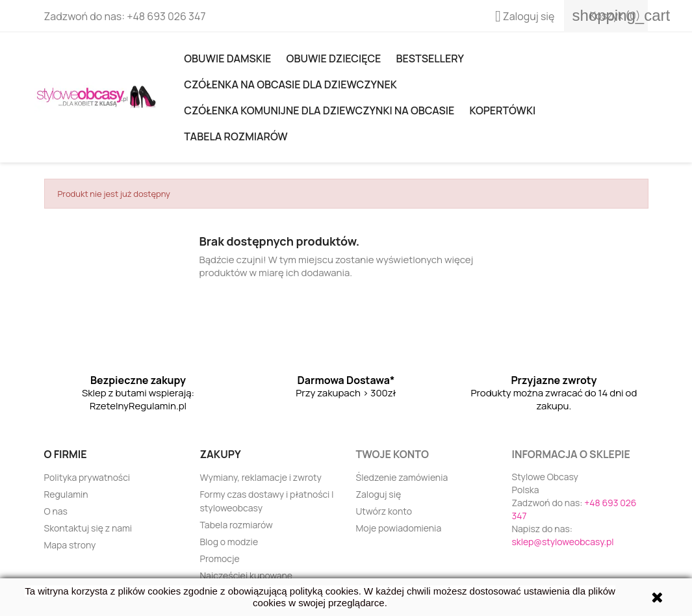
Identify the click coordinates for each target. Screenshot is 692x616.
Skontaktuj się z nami (88, 528)
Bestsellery (430, 58)
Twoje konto (392, 454)
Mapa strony (70, 545)
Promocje (220, 558)
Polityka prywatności (87, 477)
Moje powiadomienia (399, 528)
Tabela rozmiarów (236, 136)
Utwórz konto (384, 511)
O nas (56, 511)
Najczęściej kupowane (247, 575)
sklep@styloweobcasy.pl (563, 542)
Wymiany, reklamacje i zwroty (261, 477)
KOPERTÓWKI (502, 110)
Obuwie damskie (227, 58)
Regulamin (66, 494)
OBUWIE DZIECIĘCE (334, 58)
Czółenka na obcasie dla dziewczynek (290, 84)
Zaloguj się (379, 494)
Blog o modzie (229, 542)
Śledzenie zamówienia (402, 477)
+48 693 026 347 (166, 16)
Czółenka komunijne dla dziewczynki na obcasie (319, 110)
